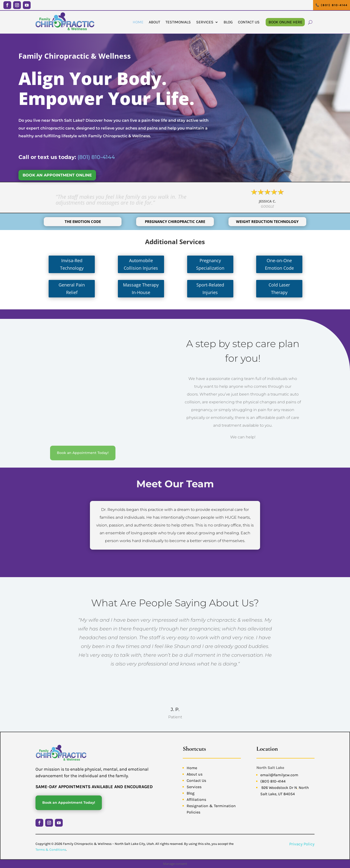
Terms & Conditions (51, 850)
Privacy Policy (302, 844)
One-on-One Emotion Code (279, 264)
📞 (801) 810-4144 (332, 5)
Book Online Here (285, 22)
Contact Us (249, 22)
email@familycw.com (279, 775)
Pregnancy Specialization (210, 264)
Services (205, 22)
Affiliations (196, 799)
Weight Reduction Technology (267, 222)
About (154, 22)
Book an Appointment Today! (83, 453)
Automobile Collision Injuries (141, 264)
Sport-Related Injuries (210, 289)
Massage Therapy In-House (141, 289)
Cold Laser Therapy (279, 289)
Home (138, 22)
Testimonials (178, 22)
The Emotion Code (83, 222)
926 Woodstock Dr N (279, 788)
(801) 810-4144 (96, 157)
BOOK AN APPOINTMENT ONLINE (57, 175)
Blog (228, 22)
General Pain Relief (72, 289)
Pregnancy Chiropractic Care (175, 222)
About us (195, 774)
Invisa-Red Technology (72, 264)
